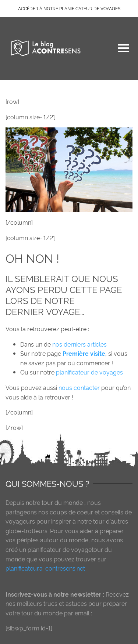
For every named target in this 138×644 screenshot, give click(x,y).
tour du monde (62, 502)
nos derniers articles (79, 344)
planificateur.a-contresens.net (45, 568)
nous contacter (80, 387)
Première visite (84, 353)
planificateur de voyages (89, 372)
